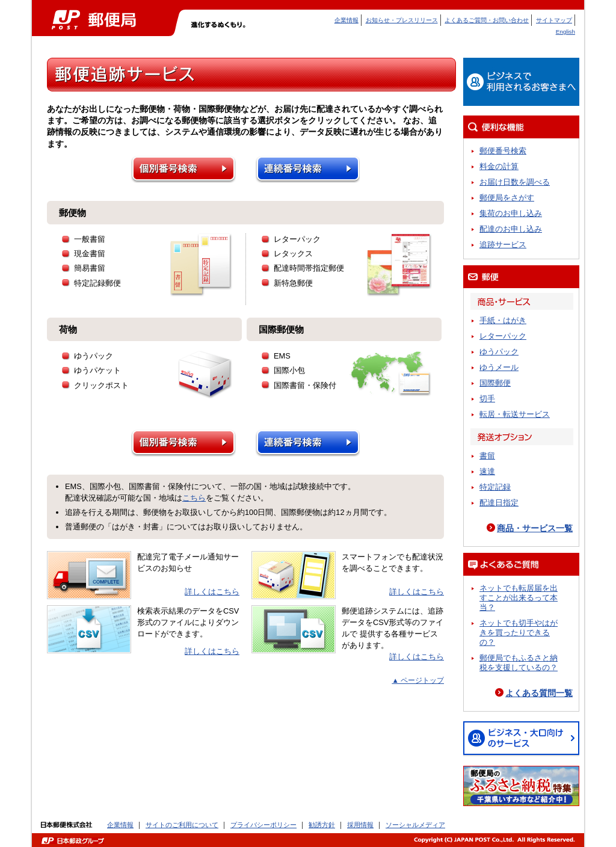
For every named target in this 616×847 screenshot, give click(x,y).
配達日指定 (499, 503)
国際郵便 (495, 383)
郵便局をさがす (507, 198)
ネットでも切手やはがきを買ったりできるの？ (519, 633)
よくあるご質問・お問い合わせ (487, 20)
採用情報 (360, 825)
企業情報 (346, 20)
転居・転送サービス (515, 414)
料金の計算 (499, 166)
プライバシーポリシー (263, 825)
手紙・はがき (503, 320)
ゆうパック (499, 352)
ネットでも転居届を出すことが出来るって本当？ (519, 598)
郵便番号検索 (503, 151)
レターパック (503, 336)
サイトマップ (554, 20)
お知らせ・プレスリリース (402, 20)
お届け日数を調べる (515, 182)
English (565, 32)
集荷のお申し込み (511, 213)
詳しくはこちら (212, 592)
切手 (487, 399)
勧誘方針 (322, 825)
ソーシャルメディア (415, 825)
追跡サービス (503, 245)
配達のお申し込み (511, 229)
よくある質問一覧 (539, 693)
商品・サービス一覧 (535, 528)
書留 (487, 456)
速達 (487, 471)
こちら (194, 498)
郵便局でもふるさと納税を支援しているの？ (519, 663)
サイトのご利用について (182, 825)
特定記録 (495, 487)
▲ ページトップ (418, 680)
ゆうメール (499, 367)
